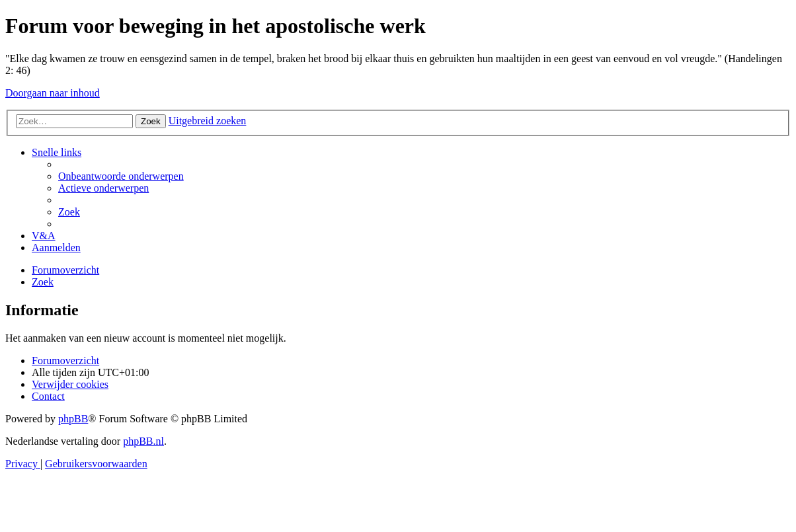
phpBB (73, 419)
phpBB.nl (143, 441)
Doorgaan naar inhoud (53, 93)
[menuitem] (121, 176)
